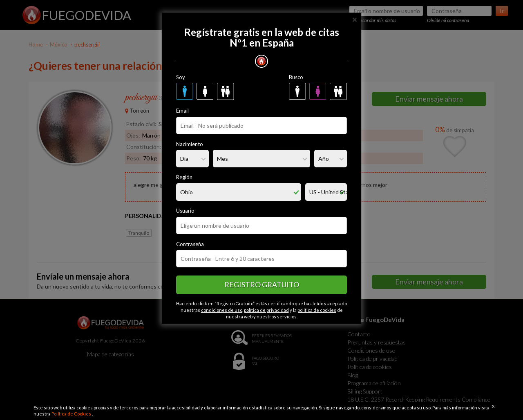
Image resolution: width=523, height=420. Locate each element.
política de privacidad (266, 310)
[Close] (355, 19)
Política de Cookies (72, 414)
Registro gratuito (262, 284)
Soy (181, 77)
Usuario (185, 211)
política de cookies (317, 310)
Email (182, 111)
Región (184, 177)
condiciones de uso (222, 310)
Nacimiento (190, 144)
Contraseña (190, 244)
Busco (296, 77)
